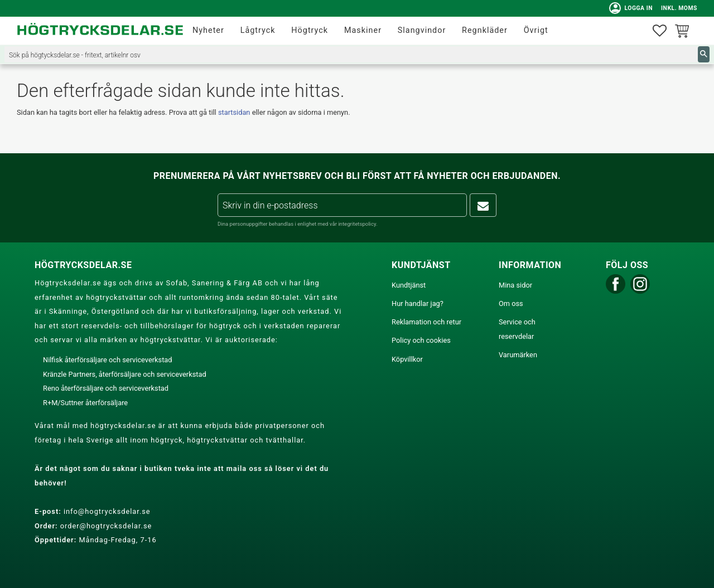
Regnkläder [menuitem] (485, 30)
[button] (660, 31)
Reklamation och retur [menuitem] (426, 322)
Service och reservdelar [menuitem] (517, 329)
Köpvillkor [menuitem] (407, 359)
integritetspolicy (357, 224)
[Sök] (704, 54)
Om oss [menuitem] (511, 303)
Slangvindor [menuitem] (422, 30)
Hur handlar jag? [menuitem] (418, 303)
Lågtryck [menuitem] (258, 30)
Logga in (631, 8)
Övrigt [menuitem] (536, 30)
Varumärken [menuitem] (518, 355)
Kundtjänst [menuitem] (409, 285)
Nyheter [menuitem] (208, 30)
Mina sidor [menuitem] (515, 285)
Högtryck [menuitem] (310, 30)
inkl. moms (679, 8)
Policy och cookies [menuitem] (421, 340)
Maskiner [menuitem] (363, 30)
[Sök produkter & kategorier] (351, 54)
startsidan (234, 112)
